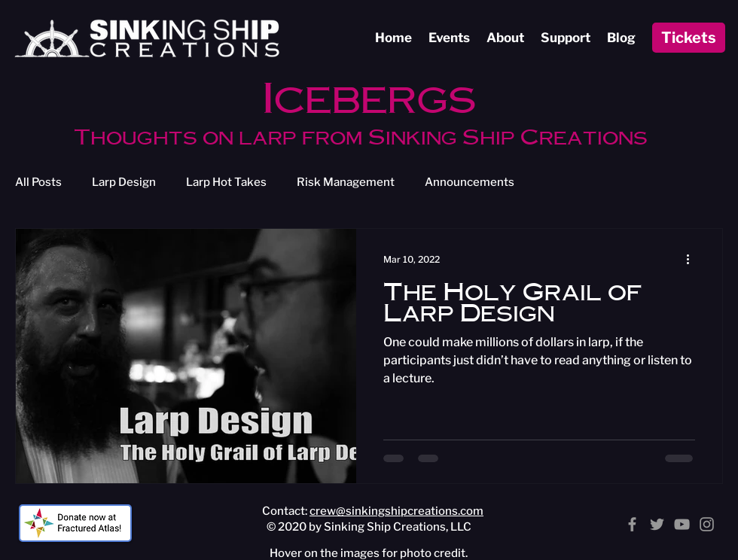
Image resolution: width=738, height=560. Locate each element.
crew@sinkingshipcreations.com (396, 511)
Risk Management (346, 182)
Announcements (470, 182)
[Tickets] (689, 38)
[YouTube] (682, 524)
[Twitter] (657, 524)
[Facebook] (632, 524)
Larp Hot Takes (226, 182)
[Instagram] (707, 524)
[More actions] (693, 260)
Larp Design (124, 182)
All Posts (38, 182)
